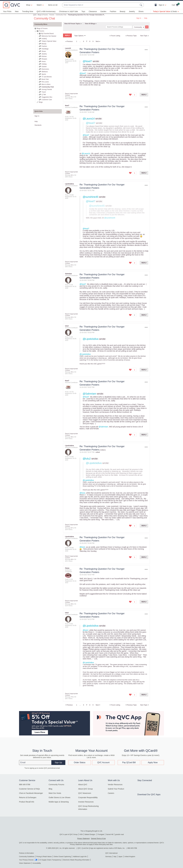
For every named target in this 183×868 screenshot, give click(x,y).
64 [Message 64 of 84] (72, 317)
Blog (50, 789)
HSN (81, 834)
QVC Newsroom (85, 793)
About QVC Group (86, 789)
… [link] (80, 41)
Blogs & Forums (43, 15)
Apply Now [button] (153, 762)
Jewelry (132, 11)
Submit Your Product (116, 789)
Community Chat (61, 15)
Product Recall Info (27, 802)
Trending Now (28, 11)
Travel (44, 92)
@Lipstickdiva (91, 339)
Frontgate (101, 834)
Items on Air (53, 5)
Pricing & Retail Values (44, 857)
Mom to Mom (46, 84)
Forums (52, 15)
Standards (38, 125)
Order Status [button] (80, 762)
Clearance (93, 11)
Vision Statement (25, 863)
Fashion (113, 11)
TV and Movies (47, 77)
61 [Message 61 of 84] (72, 97)
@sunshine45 (91, 197)
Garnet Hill (110, 834)
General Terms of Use (98, 839)
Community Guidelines (27, 857)
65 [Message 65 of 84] (72, 372)
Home (44, 62)
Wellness (45, 72)
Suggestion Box (47, 97)
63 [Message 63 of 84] (72, 265)
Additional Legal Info (80, 857)
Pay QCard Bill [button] (129, 762)
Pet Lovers (45, 82)
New (17, 11)
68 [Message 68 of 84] (72, 559)
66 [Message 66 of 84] (72, 437)
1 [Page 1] (77, 41)
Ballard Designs (90, 834)
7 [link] (87, 41)
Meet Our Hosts (55, 793)
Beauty (123, 11)
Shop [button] (28, 5)
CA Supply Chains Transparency (50, 860)
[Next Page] (98, 41)
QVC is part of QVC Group (69, 834)
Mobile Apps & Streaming (59, 802)
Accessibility (37, 863)
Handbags (45, 49)
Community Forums (56, 785)
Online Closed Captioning (62, 857)
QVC (35, 15)
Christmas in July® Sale (68, 11)
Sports (44, 74)
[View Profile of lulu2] (67, 326)
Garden (103, 11)
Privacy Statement (83, 839)
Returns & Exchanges (28, 797)
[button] (156, 5)
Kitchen (44, 56)
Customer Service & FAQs (29, 789)
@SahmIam (89, 394)
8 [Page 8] (90, 41)
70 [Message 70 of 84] (72, 697)
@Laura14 (89, 119)
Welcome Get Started (49, 36)
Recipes (44, 59)
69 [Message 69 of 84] (72, 604)
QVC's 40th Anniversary (46, 11)
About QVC (83, 785)
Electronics (45, 69)
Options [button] (146, 50)
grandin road (119, 834)
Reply (144, 95)
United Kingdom (130, 857)
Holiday (44, 64)
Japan (120, 857)
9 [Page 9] (93, 41)
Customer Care (47, 100)
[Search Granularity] (139, 27)
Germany (108, 857)
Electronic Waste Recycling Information (76, 860)
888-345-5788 (25, 785)
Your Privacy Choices (26, 860)
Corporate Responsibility (88, 797)
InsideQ (44, 39)
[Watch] (39, 5)
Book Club (45, 79)
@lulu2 (87, 459)
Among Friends (47, 89)
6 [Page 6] (84, 41)
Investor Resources (86, 802)
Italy (115, 857)
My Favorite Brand (47, 34)
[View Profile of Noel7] (67, 106)
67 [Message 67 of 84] (72, 528)
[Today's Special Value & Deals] (166, 11)
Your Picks (7, 11)
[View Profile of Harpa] (67, 568)
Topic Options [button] (79, 36)
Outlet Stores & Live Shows (59, 797)
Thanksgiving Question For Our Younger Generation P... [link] (86, 15)
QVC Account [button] (103, 762)
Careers (111, 793)
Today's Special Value (49, 41)
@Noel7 (87, 61)
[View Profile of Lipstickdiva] (69, 184)
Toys (83, 11)
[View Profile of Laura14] (68, 48)
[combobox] (100, 5)
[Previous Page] (69, 41)
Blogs (41, 102)
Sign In (139, 18)
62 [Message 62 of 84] (72, 175)
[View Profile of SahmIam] (68, 274)
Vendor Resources (115, 785)
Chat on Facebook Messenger (31, 793)
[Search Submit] (141, 5)
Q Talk (44, 95)
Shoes (141, 11)
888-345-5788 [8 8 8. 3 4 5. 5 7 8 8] (132, 848)
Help (146, 18)
